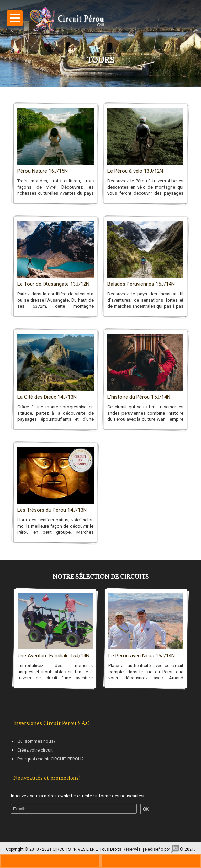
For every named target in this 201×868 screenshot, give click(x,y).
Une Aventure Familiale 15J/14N (54, 655)
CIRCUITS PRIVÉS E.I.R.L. (76, 849)
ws (151, 861)
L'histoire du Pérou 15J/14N (139, 397)
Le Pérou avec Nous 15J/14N (142, 655)
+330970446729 (50, 861)
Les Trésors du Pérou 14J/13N (52, 510)
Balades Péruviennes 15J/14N (141, 284)
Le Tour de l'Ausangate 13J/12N (53, 284)
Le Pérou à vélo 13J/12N (135, 171)
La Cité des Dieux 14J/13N (47, 397)
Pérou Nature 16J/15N (43, 171)
